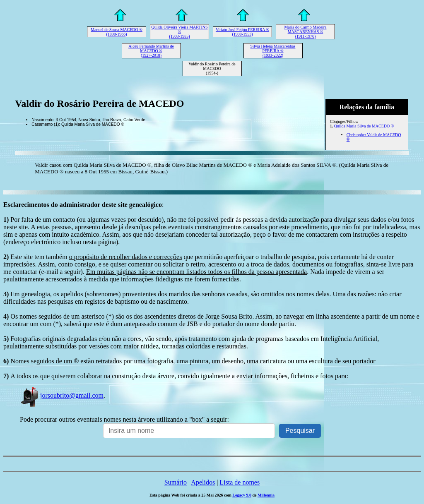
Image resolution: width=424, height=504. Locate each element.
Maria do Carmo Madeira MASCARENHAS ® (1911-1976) (306, 32)
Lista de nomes (240, 482)
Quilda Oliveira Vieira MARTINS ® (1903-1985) (179, 32)
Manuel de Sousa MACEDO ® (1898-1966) (117, 32)
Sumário (176, 482)
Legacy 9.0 (242, 495)
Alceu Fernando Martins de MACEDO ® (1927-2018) (151, 51)
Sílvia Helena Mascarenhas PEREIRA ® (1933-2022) (273, 51)
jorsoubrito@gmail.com (62, 395)
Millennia (266, 495)
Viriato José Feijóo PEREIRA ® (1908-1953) (242, 32)
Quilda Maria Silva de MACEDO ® (364, 126)
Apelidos (203, 482)
